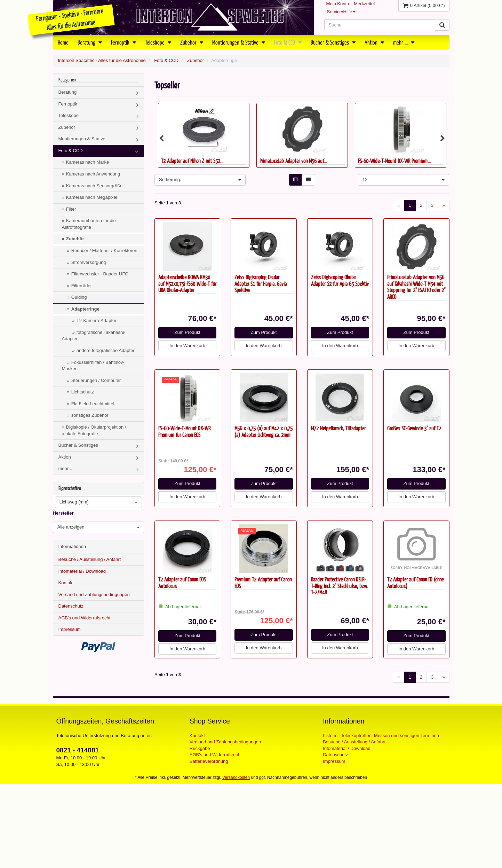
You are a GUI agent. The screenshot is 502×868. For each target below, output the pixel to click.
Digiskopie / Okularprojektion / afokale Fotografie (94, 430)
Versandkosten (236, 777)
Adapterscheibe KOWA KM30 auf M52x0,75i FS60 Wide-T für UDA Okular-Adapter (187, 283)
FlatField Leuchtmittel (93, 404)
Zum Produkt (187, 332)
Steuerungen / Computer (96, 380)
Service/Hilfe (341, 12)
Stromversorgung (89, 262)
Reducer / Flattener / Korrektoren (104, 251)
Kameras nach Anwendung (93, 174)
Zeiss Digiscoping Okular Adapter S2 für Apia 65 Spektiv (340, 280)
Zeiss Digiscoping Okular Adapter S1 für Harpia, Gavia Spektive (261, 283)
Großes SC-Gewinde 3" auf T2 (414, 428)
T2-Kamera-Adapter (97, 320)
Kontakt (66, 583)
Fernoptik (123, 42)
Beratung (90, 42)
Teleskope (158, 42)
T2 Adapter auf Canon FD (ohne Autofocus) (415, 582)
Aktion (374, 42)
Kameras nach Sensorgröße (94, 186)
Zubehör (192, 42)
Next (443, 139)
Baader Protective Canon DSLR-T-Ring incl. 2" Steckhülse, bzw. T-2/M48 (339, 586)
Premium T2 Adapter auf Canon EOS (263, 582)
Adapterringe (85, 309)
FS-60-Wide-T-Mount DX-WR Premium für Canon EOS (184, 431)
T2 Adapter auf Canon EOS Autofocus (182, 582)
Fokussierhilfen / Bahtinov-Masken (93, 366)
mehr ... (404, 42)
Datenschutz (71, 606)
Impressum (70, 629)
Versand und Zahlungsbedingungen (94, 595)
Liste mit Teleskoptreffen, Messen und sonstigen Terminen (381, 736)
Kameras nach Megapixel (92, 197)
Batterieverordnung (209, 761)
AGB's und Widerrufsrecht (85, 618)
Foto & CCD (288, 42)
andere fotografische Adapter (106, 350)
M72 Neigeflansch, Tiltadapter (338, 428)
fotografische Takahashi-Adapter (94, 336)
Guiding (79, 297)
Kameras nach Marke (88, 162)
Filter (71, 209)
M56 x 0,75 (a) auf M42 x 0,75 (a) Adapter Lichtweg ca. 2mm (264, 431)
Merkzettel (364, 4)
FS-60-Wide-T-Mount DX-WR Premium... (394, 161)
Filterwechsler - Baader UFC (100, 274)
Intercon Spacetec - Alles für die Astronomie (102, 60)
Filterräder (82, 286)
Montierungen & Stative (239, 42)
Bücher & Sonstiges (333, 42)
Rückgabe (200, 748)
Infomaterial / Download (82, 571)
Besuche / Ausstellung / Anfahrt (90, 559)
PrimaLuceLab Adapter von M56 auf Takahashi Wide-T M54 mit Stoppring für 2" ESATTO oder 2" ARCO (416, 287)
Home (63, 42)
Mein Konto (338, 4)
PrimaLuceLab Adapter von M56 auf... (293, 161)
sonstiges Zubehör (90, 415)
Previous (161, 139)
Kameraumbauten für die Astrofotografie (89, 224)
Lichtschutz (83, 392)
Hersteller (63, 513)
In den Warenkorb (187, 346)
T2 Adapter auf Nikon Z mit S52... (192, 161)
